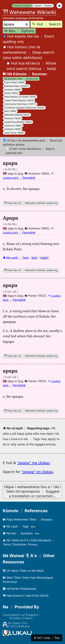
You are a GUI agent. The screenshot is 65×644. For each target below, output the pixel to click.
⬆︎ (47, 638)
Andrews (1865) (13, 90)
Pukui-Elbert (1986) (14, 82)
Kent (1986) (10, 111)
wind (34, 258)
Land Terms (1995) (14, 133)
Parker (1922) (11, 93)
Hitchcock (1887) (13, 126)
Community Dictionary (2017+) (20, 104)
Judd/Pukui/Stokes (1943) (18, 122)
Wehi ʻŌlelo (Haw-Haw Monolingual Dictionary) (28, 580)
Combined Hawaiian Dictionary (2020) (24, 108)
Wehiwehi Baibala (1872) (17, 115)
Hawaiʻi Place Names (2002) (19, 100)
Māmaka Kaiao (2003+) (17, 86)
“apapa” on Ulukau (37, 472)
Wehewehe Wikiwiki (29, 12)
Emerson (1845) (13, 118)
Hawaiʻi (38, 6)
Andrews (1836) (13, 129)
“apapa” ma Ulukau (33, 463)
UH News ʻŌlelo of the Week (23, 571)
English (48, 6)
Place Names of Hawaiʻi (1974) (20, 97)
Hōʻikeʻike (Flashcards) (19, 589)
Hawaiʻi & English (22, 6)
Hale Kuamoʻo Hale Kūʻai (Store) (26, 596)
